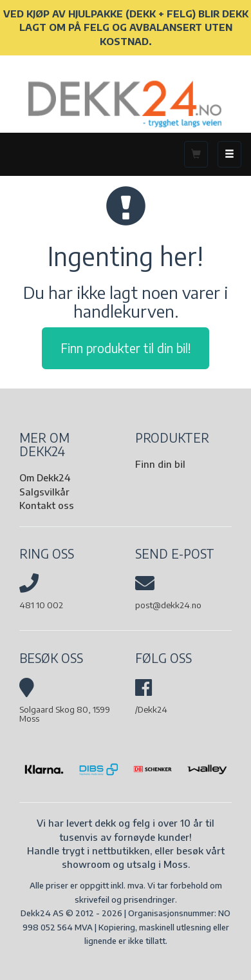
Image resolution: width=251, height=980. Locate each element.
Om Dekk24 (45, 477)
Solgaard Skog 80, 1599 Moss (65, 714)
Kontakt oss (47, 505)
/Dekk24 (151, 709)
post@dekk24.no (168, 605)
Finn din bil (160, 464)
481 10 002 (41, 605)
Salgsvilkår (44, 492)
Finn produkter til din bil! (126, 348)
